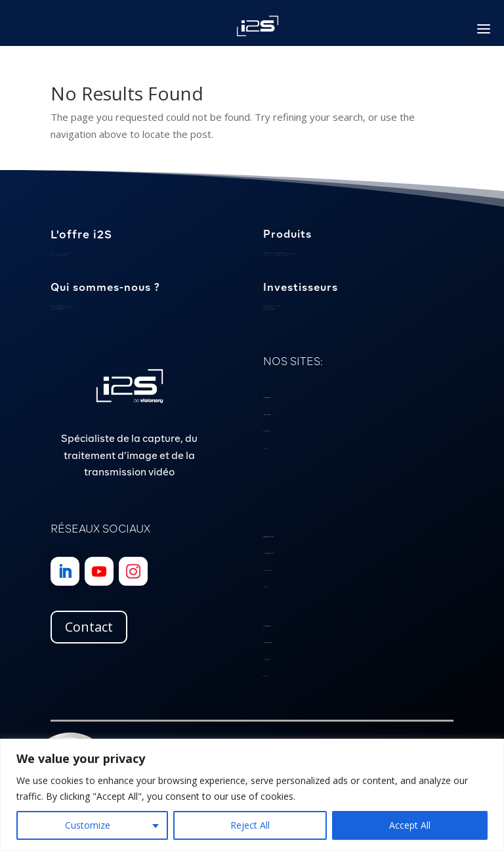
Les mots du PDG (272, 306)
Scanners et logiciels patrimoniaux (281, 254)
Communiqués (270, 310)
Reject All (250, 825)
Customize (88, 825)
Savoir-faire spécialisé (62, 254)
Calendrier (268, 307)
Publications (270, 308)
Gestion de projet (59, 256)
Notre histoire (57, 310)
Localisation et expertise (64, 307)
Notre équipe (57, 306)
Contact (89, 627)
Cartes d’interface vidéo (276, 256)
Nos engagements (60, 308)
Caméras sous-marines (275, 252)
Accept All (410, 825)
